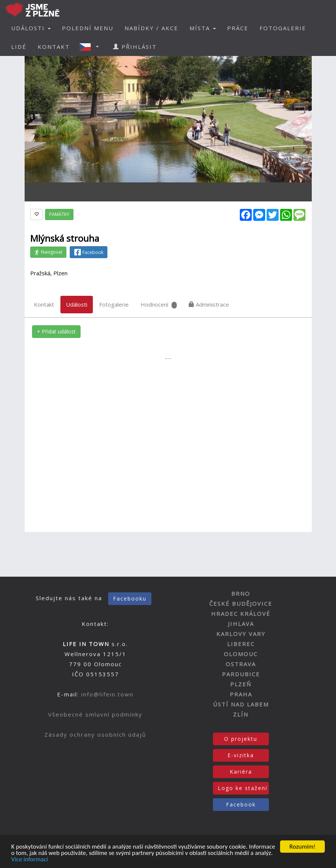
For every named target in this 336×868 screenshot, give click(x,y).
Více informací (29, 860)
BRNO (241, 593)
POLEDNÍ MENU (88, 28)
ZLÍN (241, 714)
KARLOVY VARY (241, 634)
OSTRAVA (241, 664)
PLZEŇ (241, 684)
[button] (91, 47)
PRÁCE (238, 28)
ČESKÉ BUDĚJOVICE (241, 604)
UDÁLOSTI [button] (31, 28)
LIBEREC (241, 644)
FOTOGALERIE (283, 28)
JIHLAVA (241, 624)
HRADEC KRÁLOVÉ (241, 614)
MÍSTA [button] (203, 28)
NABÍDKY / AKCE (151, 28)
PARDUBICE (241, 674)
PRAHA (241, 694)
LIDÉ (19, 47)
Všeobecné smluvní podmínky (95, 714)
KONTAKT (54, 47)
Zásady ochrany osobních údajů (95, 734)
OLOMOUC (241, 654)
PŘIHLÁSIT (135, 47)
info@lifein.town (107, 694)
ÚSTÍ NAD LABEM (241, 704)
